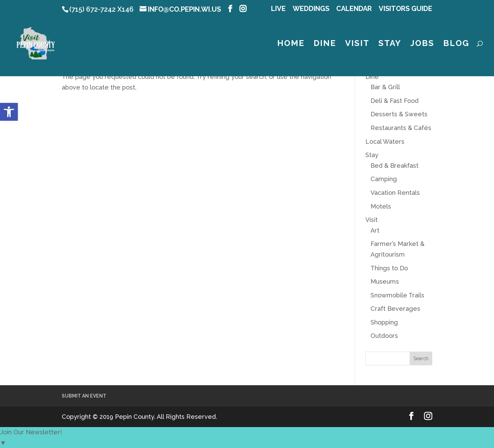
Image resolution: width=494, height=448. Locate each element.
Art (375, 230)
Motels (381, 206)
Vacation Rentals (395, 193)
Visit (357, 44)
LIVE (278, 9)
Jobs (422, 44)
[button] (9, 112)
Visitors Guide (405, 9)
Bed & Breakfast (395, 166)
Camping (384, 179)
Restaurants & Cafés (401, 128)
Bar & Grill (385, 87)
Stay (390, 44)
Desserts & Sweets (399, 114)
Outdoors (384, 336)
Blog (456, 44)
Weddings (311, 9)
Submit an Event (84, 396)
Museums (385, 281)
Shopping (384, 322)
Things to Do (389, 268)
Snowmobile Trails (397, 295)
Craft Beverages (395, 309)
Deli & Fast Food (395, 101)
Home (291, 44)
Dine (325, 44)
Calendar (354, 9)
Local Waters (385, 142)
